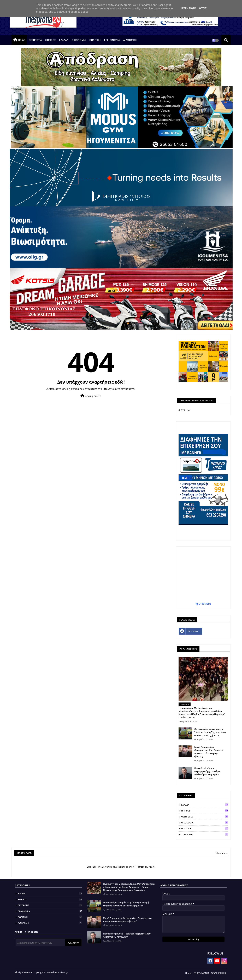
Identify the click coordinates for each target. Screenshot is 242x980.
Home (22, 40)
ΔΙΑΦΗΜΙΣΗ (130, 40)
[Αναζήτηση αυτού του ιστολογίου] (40, 943)
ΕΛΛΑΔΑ (64, 40)
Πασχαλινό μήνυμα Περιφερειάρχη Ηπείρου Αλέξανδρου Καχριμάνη (208, 771)
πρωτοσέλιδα (203, 604)
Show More (221, 853)
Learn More (188, 8)
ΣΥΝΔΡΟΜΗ (205, 834)
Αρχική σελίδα (91, 396)
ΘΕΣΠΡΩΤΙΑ (35, 40)
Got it (203, 8)
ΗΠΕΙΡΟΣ (51, 40)
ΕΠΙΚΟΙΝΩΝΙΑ (112, 40)
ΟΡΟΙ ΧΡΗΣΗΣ (219, 973)
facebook (193, 631)
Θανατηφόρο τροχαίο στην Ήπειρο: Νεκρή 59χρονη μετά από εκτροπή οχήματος (210, 732)
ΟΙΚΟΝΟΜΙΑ (79, 40)
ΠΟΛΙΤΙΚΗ (95, 40)
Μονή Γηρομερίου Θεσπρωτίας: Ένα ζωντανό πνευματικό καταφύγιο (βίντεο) (209, 752)
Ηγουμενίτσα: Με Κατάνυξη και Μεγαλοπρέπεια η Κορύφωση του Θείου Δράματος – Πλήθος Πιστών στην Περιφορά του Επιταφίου (202, 713)
